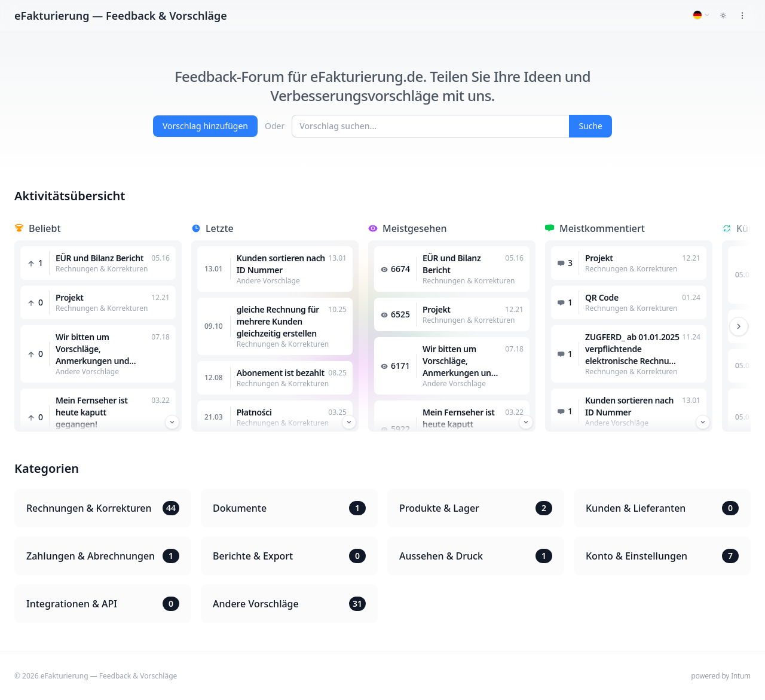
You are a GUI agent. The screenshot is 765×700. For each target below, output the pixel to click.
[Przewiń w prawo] (739, 326)
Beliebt (45, 228)
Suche (590, 126)
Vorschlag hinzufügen (205, 126)
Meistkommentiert (602, 228)
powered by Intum (721, 676)
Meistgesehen (414, 228)
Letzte (220, 228)
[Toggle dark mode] (723, 16)
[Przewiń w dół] (172, 422)
